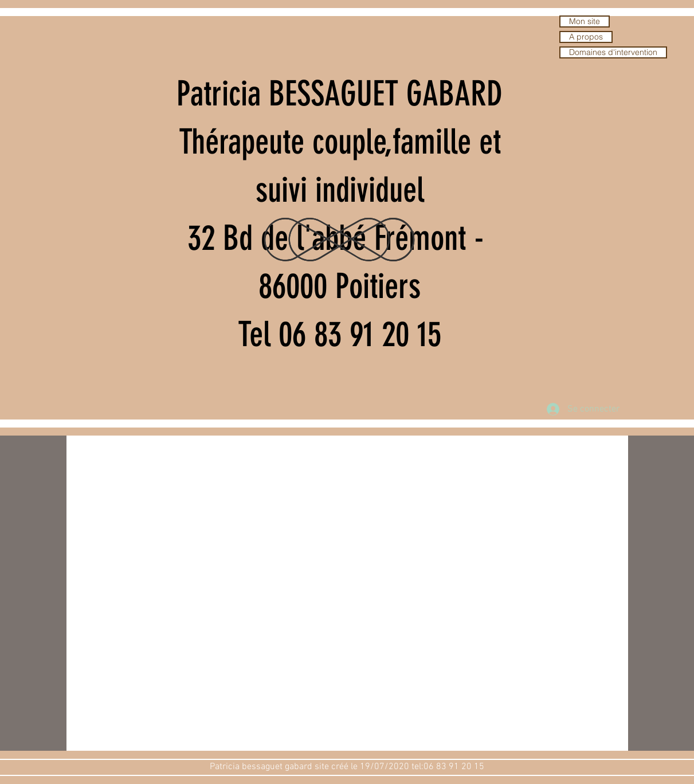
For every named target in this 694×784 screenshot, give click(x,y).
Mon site (585, 21)
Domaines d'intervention (613, 52)
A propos (586, 37)
